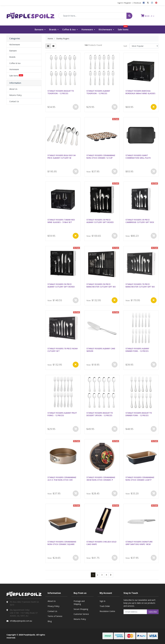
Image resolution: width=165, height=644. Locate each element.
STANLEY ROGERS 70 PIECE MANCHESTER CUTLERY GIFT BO (140, 285)
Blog (50, 621)
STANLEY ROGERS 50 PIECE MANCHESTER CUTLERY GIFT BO (101, 285)
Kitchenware (106, 30)
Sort (125, 46)
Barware (39, 30)
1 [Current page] (93, 575)
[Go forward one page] (111, 575)
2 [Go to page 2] (98, 575)
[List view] (53, 46)
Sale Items (123, 28)
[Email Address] (135, 612)
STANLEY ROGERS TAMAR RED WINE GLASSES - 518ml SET (61, 221)
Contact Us (14, 101)
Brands (53, 30)
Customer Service (81, 614)
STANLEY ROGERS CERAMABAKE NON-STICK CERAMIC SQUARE (62, 543)
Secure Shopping (81, 609)
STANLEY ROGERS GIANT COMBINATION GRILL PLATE (138, 157)
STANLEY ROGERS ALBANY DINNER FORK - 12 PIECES (137, 350)
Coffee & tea (69, 30)
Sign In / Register (124, 3)
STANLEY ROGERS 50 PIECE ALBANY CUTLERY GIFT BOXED (61, 285)
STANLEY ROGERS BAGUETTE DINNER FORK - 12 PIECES (139, 414)
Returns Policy (15, 95)
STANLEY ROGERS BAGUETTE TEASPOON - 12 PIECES (61, 92)
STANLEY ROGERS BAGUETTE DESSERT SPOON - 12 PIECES (100, 414)
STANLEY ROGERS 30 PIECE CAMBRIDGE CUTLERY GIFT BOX (140, 221)
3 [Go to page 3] (102, 575)
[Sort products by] (144, 46)
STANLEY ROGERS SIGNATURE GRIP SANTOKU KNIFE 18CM (139, 543)
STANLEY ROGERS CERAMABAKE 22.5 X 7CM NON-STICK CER (62, 479)
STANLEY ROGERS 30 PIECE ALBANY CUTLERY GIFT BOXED (100, 221)
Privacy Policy (53, 606)
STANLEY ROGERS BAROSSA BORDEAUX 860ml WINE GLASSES (140, 92)
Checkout (137, 3)
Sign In (103, 601)
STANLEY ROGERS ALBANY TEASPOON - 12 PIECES (98, 92)
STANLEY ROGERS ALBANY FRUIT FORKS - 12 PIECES (62, 414)
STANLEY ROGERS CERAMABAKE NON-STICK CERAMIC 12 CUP (101, 157)
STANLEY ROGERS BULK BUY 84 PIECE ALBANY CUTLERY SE (61, 157)
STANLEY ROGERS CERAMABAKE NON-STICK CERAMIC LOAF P (140, 479)
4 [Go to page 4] (106, 575)
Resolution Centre (107, 611)
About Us (13, 89)
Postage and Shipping (79, 603)
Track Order (105, 606)
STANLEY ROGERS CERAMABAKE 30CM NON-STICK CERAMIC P (101, 479)
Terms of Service (55, 616)
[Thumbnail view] (48, 46)
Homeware (87, 30)
